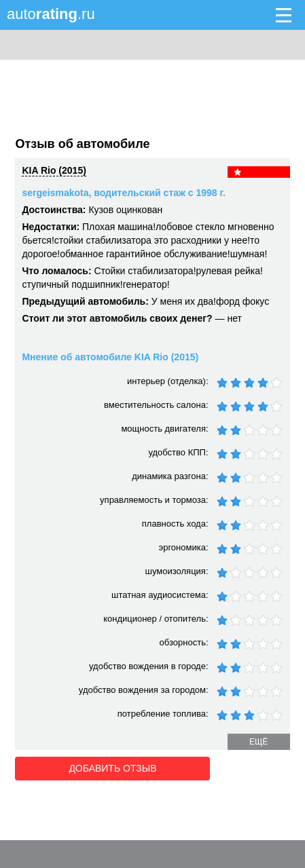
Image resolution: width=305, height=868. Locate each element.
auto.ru (51, 14)
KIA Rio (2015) (54, 170)
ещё (258, 742)
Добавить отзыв (91, 768)
